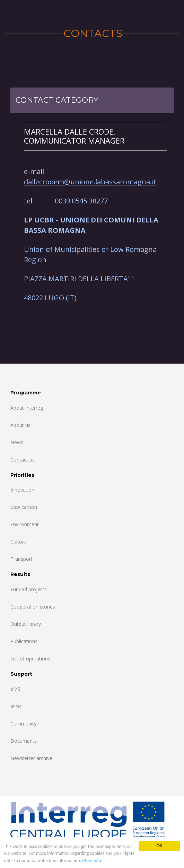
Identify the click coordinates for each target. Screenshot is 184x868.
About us (20, 425)
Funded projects (29, 589)
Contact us (23, 460)
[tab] (96, 136)
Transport (21, 559)
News (17, 442)
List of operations (30, 659)
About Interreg (27, 408)
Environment (25, 524)
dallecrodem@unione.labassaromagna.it (90, 182)
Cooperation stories (33, 607)
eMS (15, 689)
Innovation (22, 490)
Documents (24, 741)
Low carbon (24, 507)
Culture (18, 542)
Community (23, 724)
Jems (16, 706)
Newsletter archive (31, 758)
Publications (24, 641)
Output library (26, 624)
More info (91, 861)
